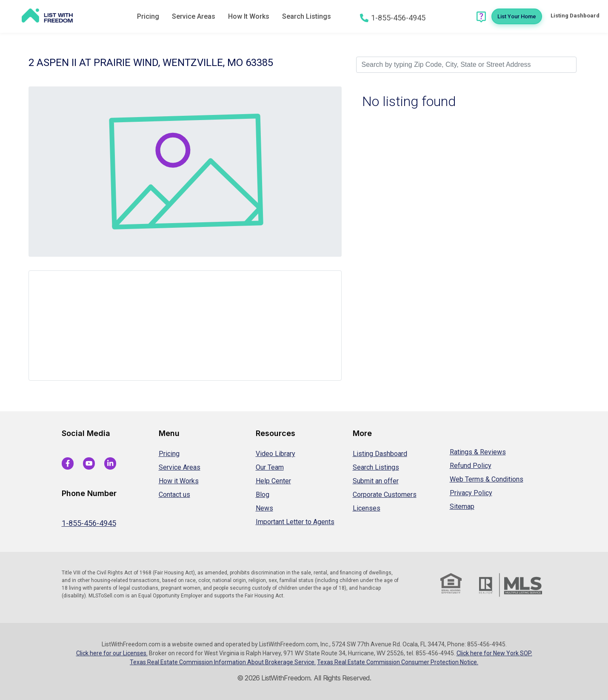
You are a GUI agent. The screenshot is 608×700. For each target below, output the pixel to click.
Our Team (270, 467)
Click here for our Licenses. (112, 653)
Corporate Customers (385, 495)
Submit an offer (376, 481)
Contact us (174, 495)
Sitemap (462, 506)
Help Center (273, 481)
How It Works (249, 16)
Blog (263, 495)
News (264, 508)
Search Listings (307, 16)
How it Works (179, 481)
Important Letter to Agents (295, 522)
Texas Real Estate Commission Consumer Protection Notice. (398, 662)
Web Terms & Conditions (487, 479)
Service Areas (194, 16)
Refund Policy (471, 466)
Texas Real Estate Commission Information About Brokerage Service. (223, 662)
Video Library (275, 454)
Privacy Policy (471, 493)
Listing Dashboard (380, 454)
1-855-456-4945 (89, 523)
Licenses (367, 508)
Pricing (148, 16)
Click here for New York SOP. (494, 653)
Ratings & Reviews (478, 452)
